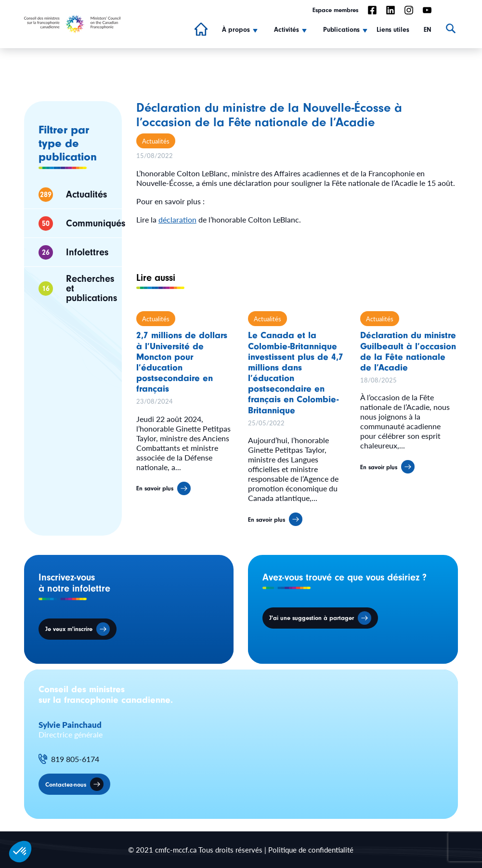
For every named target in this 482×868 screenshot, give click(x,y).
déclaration (177, 219)
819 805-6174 (75, 759)
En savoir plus (155, 493)
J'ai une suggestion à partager (312, 618)
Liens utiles (393, 30)
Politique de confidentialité (311, 849)
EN (428, 30)
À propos (236, 30)
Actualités (156, 141)
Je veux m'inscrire (69, 629)
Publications (341, 30)
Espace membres (335, 10)
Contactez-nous (66, 784)
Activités (287, 30)
